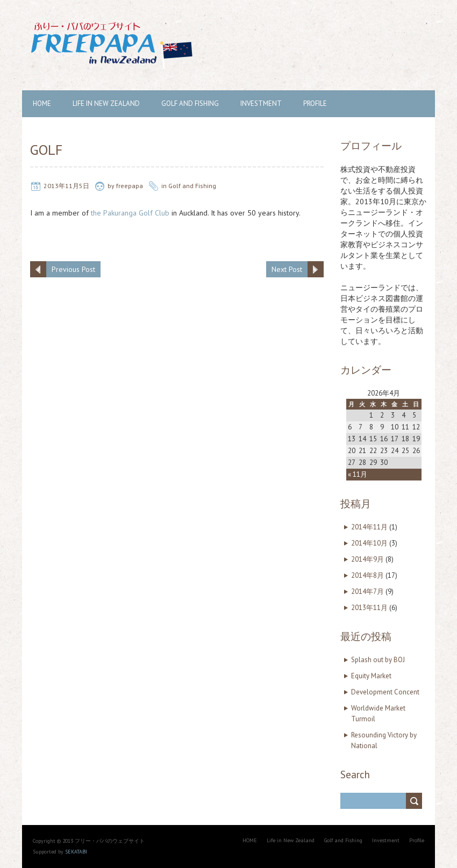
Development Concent (385, 692)
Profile (315, 103)
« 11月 (358, 474)
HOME (42, 103)
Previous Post (73, 269)
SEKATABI (76, 852)
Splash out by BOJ (378, 660)
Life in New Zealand (106, 103)
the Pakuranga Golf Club (130, 213)
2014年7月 (367, 591)
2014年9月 (367, 559)
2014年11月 (369, 527)
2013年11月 (369, 608)
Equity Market (371, 676)
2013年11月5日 (66, 186)
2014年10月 (369, 543)
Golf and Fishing (190, 103)
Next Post (287, 269)
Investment (261, 103)
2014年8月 (367, 575)
